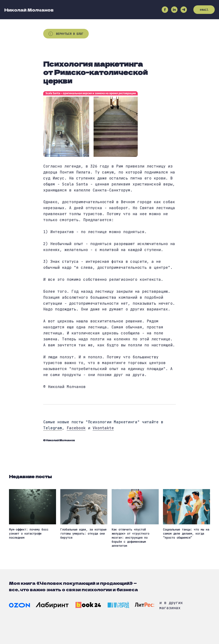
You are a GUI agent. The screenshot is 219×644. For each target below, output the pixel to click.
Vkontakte (103, 428)
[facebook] (165, 10)
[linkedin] (174, 10)
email (204, 10)
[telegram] (184, 10)
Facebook (76, 428)
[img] (19, 605)
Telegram (53, 428)
